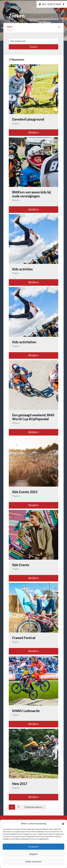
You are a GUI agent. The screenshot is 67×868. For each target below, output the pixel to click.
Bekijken (33, 133)
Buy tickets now (52, 4)
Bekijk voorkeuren (33, 862)
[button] (63, 823)
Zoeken (33, 47)
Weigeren (33, 854)
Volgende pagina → (34, 807)
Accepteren (33, 847)
